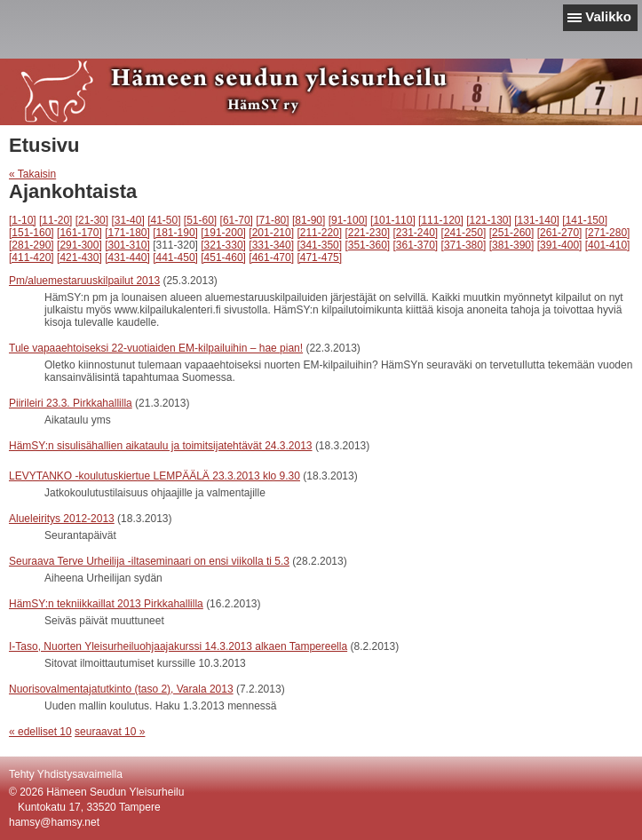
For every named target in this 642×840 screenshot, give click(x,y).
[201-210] (271, 233)
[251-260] (512, 233)
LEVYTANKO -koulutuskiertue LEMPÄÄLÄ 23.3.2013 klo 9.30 (155, 476)
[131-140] (537, 220)
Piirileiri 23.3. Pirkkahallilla (71, 403)
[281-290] (32, 245)
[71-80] (272, 220)
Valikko (608, 16)
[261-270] (560, 233)
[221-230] (367, 233)
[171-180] (127, 233)
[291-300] (79, 245)
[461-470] (271, 258)
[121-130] (489, 220)
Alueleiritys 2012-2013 (62, 519)
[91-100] (348, 220)
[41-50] (164, 220)
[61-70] (237, 220)
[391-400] (560, 245)
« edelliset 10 (40, 732)
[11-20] (55, 220)
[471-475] (319, 258)
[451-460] (223, 258)
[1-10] (23, 220)
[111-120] (441, 220)
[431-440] (127, 258)
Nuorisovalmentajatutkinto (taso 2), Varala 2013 (121, 689)
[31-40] (127, 220)
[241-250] (464, 233)
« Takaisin (32, 174)
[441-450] (175, 258)
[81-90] (309, 220)
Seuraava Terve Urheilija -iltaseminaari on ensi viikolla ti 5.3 (149, 561)
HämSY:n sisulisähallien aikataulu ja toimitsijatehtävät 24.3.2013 (161, 446)
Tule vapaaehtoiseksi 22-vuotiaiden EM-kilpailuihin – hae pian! (156, 348)
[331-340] (271, 245)
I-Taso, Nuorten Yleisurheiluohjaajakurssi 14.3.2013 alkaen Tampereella (178, 646)
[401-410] (608, 245)
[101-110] (393, 220)
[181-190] (175, 233)
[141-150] (585, 220)
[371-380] (464, 245)
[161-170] (79, 233)
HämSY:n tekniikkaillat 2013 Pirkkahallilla (106, 604)
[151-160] (32, 233)
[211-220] (319, 233)
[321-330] (223, 245)
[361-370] (416, 245)
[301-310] (127, 245)
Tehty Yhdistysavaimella (66, 774)
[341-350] (319, 245)
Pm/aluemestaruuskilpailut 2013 (84, 281)
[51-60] (200, 220)
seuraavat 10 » (110, 732)
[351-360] (367, 245)
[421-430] (79, 258)
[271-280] (608, 233)
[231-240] (416, 233)
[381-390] (512, 245)
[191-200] (223, 233)
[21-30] (92, 220)
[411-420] (32, 258)
